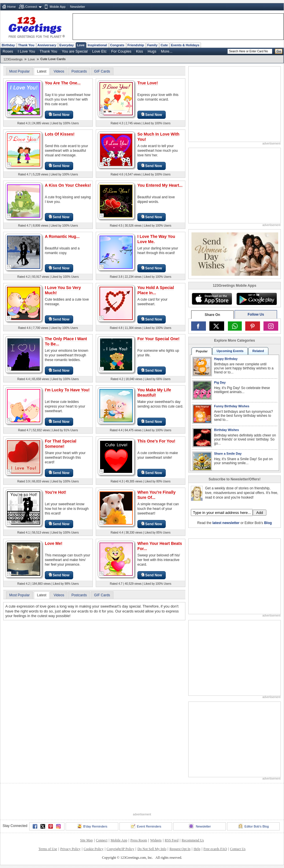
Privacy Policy (70, 849)
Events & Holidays (185, 45)
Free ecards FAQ (215, 849)
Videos (59, 71)
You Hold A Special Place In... (156, 290)
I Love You (26, 51)
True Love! (148, 83)
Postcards (79, 71)
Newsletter (78, 7)
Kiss (139, 51)
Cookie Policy (93, 849)
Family (152, 45)
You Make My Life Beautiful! (154, 393)
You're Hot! (56, 492)
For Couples (121, 51)
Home (11, 7)
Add (260, 513)
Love (81, 45)
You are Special (75, 51)
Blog (268, 523)
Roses (8, 51)
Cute (164, 45)
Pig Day (220, 382)
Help (197, 849)
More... (167, 51)
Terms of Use (48, 849)
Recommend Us (193, 840)
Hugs (152, 51)
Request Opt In (180, 849)
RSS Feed (171, 840)
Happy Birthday (226, 359)
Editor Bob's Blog (253, 826)
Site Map (86, 840)
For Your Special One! (158, 339)
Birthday (8, 45)
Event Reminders (146, 826)
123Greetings (13, 59)
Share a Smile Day (228, 454)
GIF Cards (102, 71)
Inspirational (97, 45)
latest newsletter (226, 523)
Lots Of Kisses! (60, 134)
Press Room (139, 840)
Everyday (67, 45)
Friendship (136, 45)
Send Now (59, 115)
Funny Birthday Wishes (232, 406)
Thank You (26, 45)
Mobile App (58, 7)
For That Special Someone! (61, 444)
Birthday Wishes (226, 430)
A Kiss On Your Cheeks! (68, 185)
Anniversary (47, 45)
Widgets (156, 840)
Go (279, 51)
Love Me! (54, 543)
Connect (31, 7)
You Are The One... (63, 83)
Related (258, 351)
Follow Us (256, 314)
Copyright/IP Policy (120, 849)
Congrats (117, 45)
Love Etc (99, 51)
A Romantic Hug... (62, 236)
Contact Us (238, 849)
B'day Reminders (92, 826)
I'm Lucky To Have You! (67, 390)
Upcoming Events (230, 351)
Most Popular (20, 71)
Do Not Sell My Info (152, 849)
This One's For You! (156, 441)
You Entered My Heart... (160, 185)
